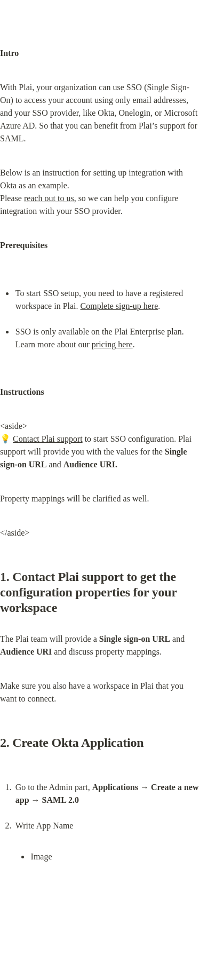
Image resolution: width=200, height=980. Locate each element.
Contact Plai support (48, 439)
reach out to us (49, 198)
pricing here (112, 344)
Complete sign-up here (119, 306)
